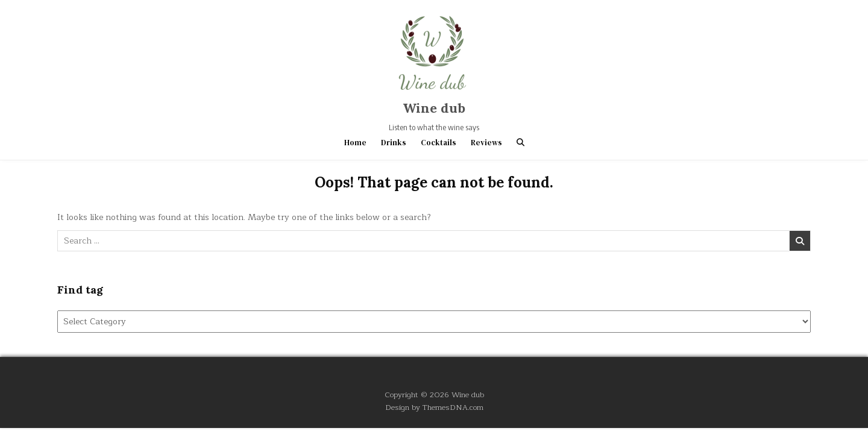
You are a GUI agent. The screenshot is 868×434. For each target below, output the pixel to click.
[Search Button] (520, 143)
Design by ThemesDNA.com (434, 407)
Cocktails (439, 143)
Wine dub (434, 108)
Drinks (394, 143)
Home (355, 143)
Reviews (486, 143)
